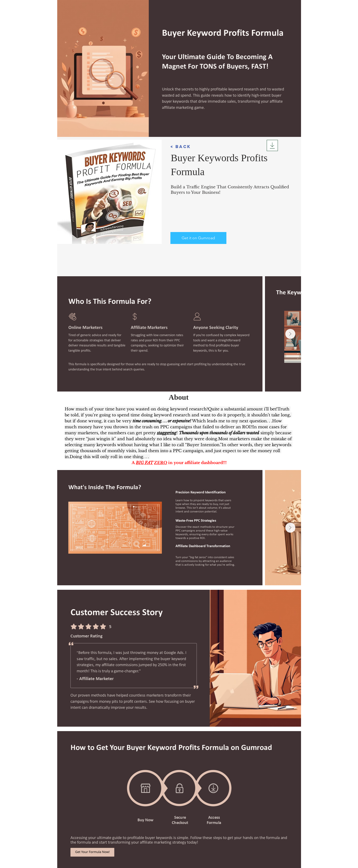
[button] (184, 147)
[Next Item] (290, 334)
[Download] (272, 145)
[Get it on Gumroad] (198, 238)
